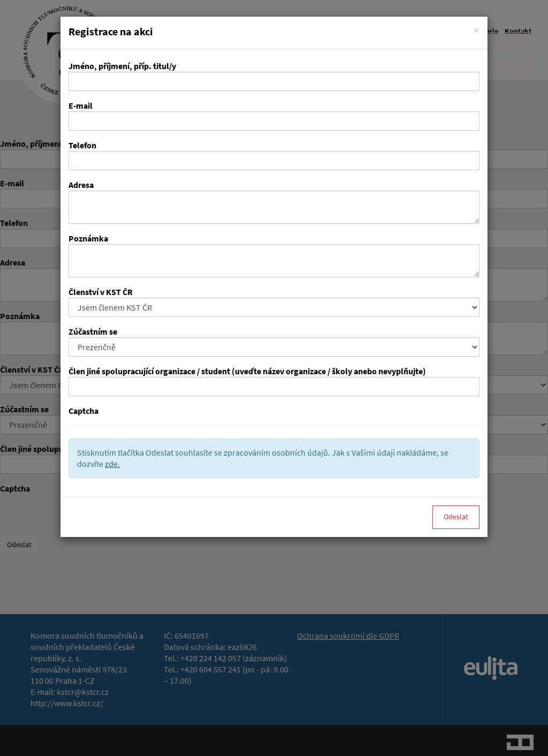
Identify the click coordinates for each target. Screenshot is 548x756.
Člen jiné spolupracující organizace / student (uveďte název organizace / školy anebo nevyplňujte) (247, 371)
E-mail (81, 106)
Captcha (83, 411)
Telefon (82, 145)
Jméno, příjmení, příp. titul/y (122, 66)
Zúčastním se (93, 332)
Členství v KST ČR (101, 292)
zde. (112, 464)
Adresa (81, 185)
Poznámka (88, 239)
